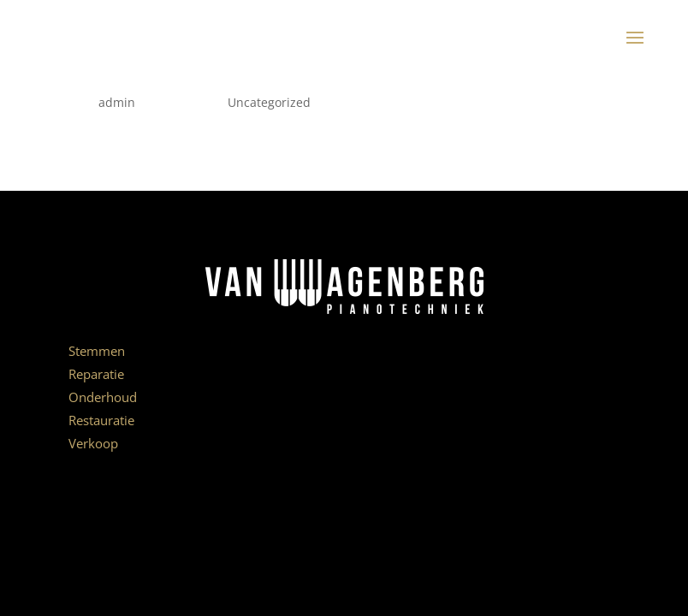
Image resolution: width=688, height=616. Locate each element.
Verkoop (93, 443)
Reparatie (96, 374)
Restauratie (101, 420)
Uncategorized (269, 102)
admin (117, 102)
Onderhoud (103, 397)
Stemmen (97, 351)
